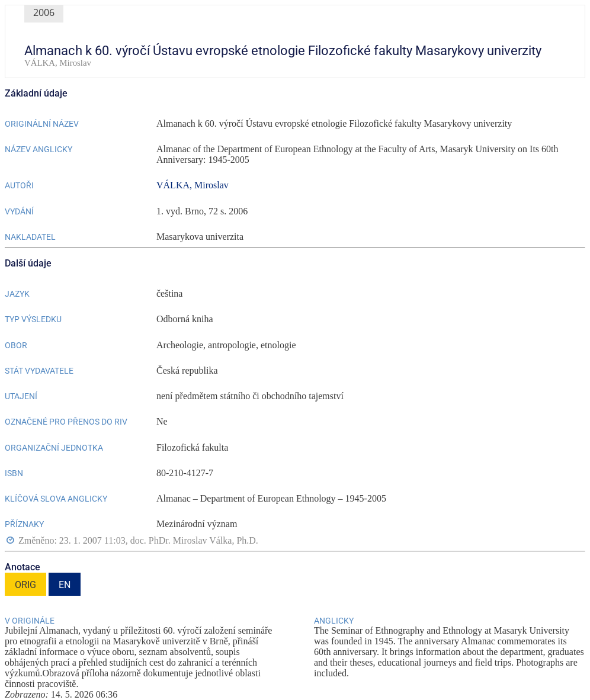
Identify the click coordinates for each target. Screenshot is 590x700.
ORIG (25, 585)
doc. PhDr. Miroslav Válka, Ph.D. (194, 540)
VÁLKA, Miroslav (193, 185)
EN (65, 585)
